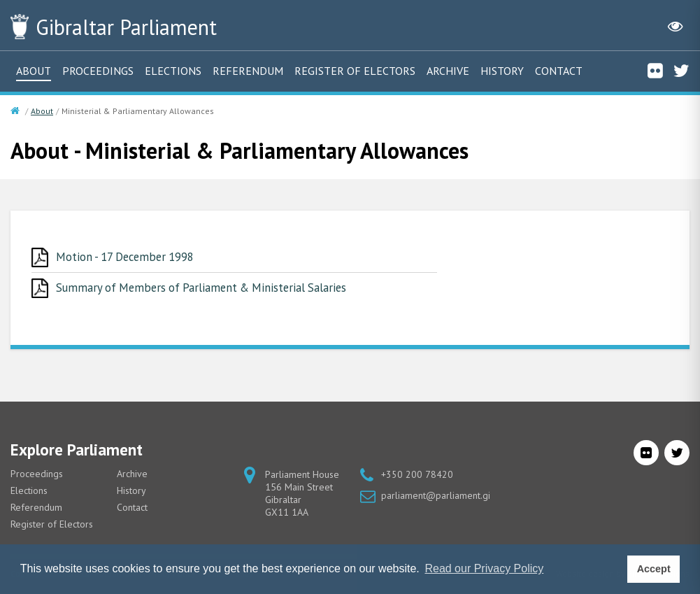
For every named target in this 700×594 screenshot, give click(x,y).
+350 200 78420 (417, 475)
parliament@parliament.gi (436, 496)
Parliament (132, 27)
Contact (559, 71)
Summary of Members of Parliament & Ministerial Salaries (206, 288)
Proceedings (98, 71)
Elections (173, 71)
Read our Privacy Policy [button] (484, 568)
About (34, 71)
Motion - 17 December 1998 (128, 257)
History (502, 71)
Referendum (248, 71)
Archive (448, 71)
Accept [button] (654, 569)
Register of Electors (355, 71)
